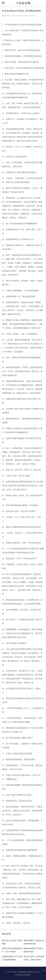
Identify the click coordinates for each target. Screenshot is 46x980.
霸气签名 (7, 16)
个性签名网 (23, 3)
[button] (3, 3)
